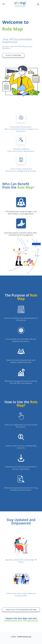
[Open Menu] (4, 4)
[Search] (38, 4)
